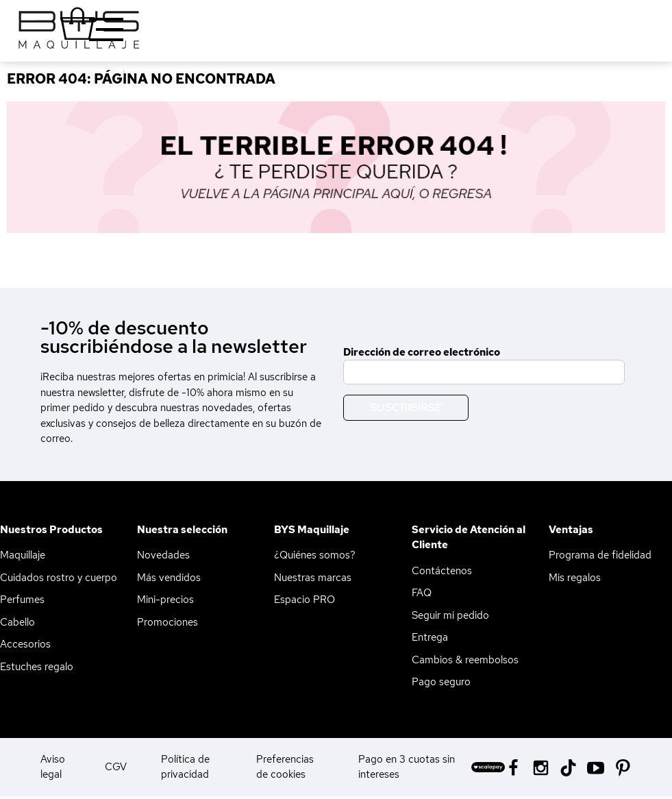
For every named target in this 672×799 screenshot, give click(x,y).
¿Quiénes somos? (315, 555)
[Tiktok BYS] (568, 768)
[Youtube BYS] (596, 766)
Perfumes (22, 600)
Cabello (17, 622)
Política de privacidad (185, 767)
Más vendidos (169, 578)
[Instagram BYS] (541, 766)
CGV (116, 767)
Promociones (167, 622)
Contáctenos (442, 571)
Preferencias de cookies (285, 767)
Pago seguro (441, 682)
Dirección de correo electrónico (422, 352)
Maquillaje (23, 555)
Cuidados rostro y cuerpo (59, 578)
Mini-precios (165, 600)
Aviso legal (53, 767)
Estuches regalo (37, 667)
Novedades (163, 555)
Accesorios (25, 644)
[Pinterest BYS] (623, 766)
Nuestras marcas (313, 578)
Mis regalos (575, 578)
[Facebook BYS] (513, 766)
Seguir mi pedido (450, 615)
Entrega (430, 637)
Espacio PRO (304, 600)
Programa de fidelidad (600, 555)
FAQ (422, 593)
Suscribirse (406, 407)
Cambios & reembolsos (465, 660)
